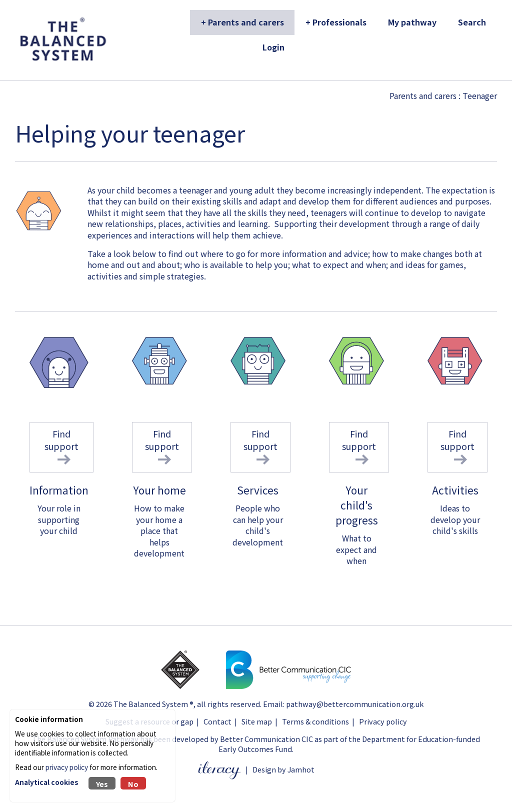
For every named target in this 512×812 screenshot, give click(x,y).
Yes (102, 784)
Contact (217, 721)
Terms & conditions (315, 721)
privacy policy (67, 767)
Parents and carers (423, 95)
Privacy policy (383, 721)
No (133, 784)
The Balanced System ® (153, 704)
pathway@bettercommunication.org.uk (355, 704)
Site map (257, 721)
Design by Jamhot (283, 769)
